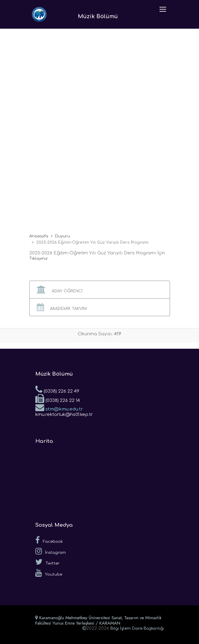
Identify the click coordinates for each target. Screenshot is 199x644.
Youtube (49, 573)
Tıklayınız (38, 259)
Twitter (47, 562)
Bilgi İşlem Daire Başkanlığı (137, 628)
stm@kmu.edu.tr (59, 407)
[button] (100, 290)
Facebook (49, 540)
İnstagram (51, 551)
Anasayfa (39, 236)
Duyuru (63, 236)
